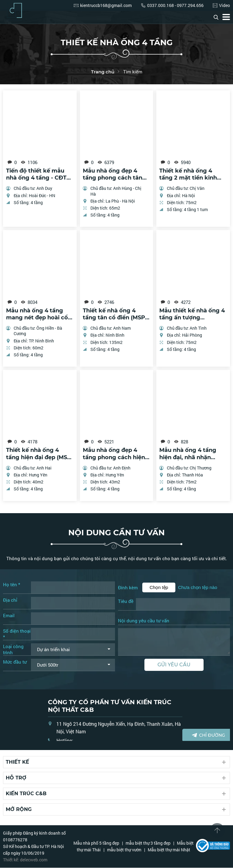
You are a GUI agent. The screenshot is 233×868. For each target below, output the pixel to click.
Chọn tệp (159, 588)
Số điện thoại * (17, 634)
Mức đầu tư (15, 662)
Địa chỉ (10, 600)
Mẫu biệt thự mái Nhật (169, 850)
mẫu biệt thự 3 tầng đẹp (148, 843)
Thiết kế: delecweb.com (25, 860)
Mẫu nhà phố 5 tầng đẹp (96, 843)
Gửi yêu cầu (174, 665)
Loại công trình (13, 650)
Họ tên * (12, 585)
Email (9, 616)
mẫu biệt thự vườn (124, 850)
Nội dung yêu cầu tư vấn (144, 621)
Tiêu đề (126, 601)
